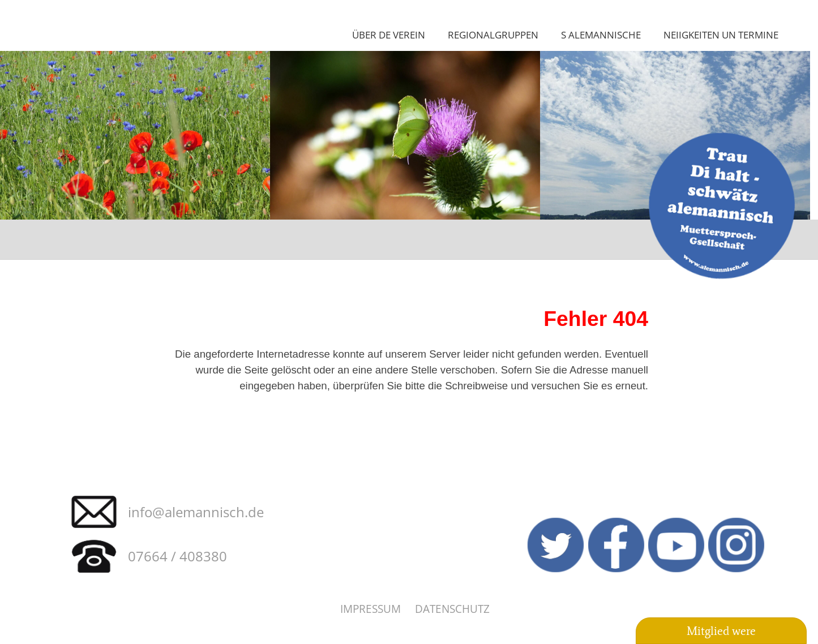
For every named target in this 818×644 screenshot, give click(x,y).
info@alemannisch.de (196, 512)
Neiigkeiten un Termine (721, 35)
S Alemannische (601, 35)
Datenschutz (452, 609)
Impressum (371, 609)
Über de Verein (389, 35)
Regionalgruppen (493, 35)
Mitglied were (721, 631)
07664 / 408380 (177, 556)
